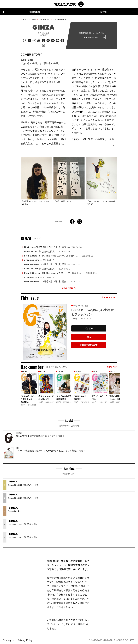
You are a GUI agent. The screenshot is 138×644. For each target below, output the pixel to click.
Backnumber (110, 298)
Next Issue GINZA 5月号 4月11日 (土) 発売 (53, 264)
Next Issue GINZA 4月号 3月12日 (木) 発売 (53, 281)
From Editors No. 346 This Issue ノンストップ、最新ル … (60, 273)
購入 (89, 337)
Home (34, 19)
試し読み (89, 328)
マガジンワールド (69, 4)
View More (69, 288)
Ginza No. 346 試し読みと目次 (47, 269)
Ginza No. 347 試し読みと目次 (47, 251)
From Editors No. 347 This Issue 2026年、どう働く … (59, 256)
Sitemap (7, 640)
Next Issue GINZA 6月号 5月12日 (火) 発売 (53, 247)
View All (112, 367)
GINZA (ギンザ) (45, 19)
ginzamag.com (94, 37)
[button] (115, 387)
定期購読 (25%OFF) (89, 345)
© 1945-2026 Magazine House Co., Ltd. (112, 640)
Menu (118, 12)
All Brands (21, 12)
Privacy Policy (25, 640)
